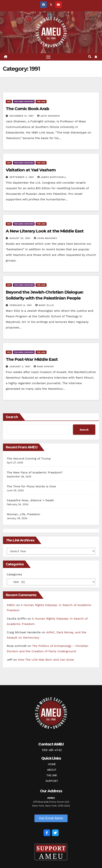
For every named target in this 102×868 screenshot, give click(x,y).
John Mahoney (46, 238)
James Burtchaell (52, 177)
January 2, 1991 (20, 367)
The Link (41, 101)
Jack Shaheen (48, 116)
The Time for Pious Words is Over (31, 486)
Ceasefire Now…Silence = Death (30, 500)
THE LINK (52, 775)
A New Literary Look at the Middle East (45, 231)
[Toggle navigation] (48, 57)
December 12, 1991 (22, 116)
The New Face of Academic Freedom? (35, 472)
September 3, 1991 (22, 177)
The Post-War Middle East (32, 359)
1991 (9, 101)
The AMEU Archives (24, 101)
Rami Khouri (44, 367)
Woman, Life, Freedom (23, 514)
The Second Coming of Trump (29, 459)
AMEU (11, 605)
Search (12, 417)
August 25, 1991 (20, 238)
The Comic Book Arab (27, 109)
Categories (14, 574)
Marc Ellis (45, 305)
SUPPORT (52, 781)
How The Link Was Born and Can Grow (46, 660)
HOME (52, 764)
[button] (90, 57)
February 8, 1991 (21, 305)
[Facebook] (47, 833)
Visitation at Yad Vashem (31, 170)
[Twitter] (55, 833)
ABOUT (52, 770)
